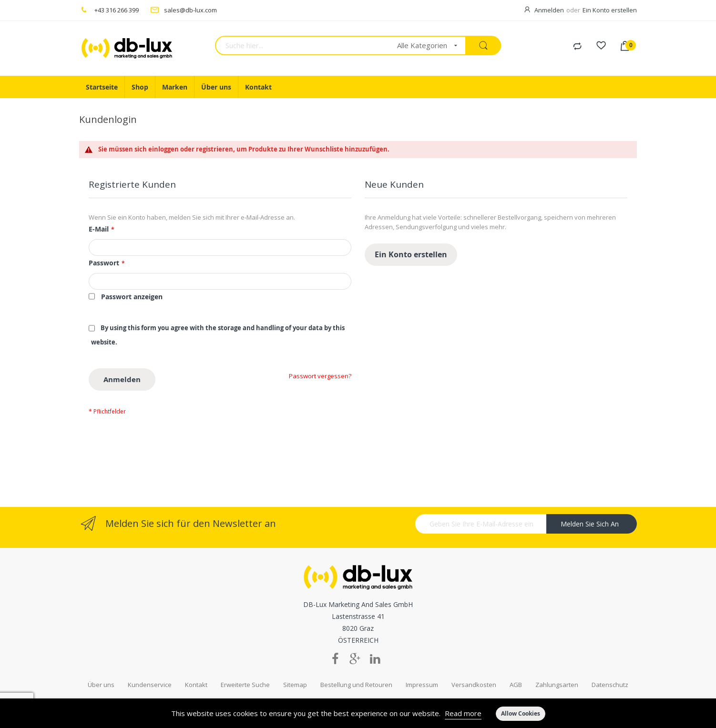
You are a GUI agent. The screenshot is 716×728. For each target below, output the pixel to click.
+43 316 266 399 (117, 10)
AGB (516, 670)
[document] (358, 713)
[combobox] (303, 45)
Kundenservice (150, 670)
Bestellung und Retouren (356, 670)
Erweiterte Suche (245, 670)
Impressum (422, 670)
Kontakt (196, 670)
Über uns (101, 670)
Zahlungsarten (557, 670)
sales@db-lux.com (190, 10)
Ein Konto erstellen (610, 10)
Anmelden (549, 10)
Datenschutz (610, 670)
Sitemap (295, 670)
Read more (463, 713)
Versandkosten (474, 670)
